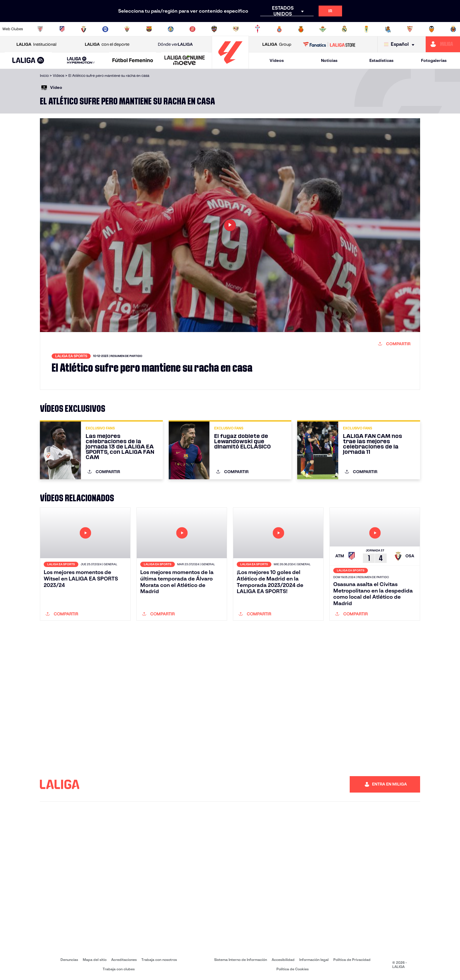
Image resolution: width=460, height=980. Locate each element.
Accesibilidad (283, 960)
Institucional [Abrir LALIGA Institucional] (36, 44)
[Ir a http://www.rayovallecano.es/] (236, 29)
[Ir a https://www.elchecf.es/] (127, 29)
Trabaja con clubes (119, 969)
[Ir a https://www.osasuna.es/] (84, 29)
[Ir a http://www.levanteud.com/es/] (214, 29)
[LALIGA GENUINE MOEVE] (185, 61)
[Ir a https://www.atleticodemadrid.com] (62, 29)
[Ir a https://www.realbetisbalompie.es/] (323, 29)
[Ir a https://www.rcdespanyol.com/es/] (279, 29)
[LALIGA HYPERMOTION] (81, 61)
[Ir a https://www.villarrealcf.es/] (453, 29)
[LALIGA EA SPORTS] (28, 61)
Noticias (329, 60)
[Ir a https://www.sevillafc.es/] (410, 29)
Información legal (314, 960)
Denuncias (69, 960)
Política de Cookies (292, 969)
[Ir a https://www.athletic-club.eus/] (40, 29)
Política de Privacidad (352, 960)
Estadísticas (381, 60)
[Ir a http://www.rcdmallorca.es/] (301, 29)
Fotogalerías (434, 60)
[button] (28, 61)
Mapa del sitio (95, 960)
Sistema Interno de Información (241, 960)
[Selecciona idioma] (401, 44)
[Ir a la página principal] (230, 66)
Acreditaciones (124, 960)
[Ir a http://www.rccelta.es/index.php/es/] (258, 29)
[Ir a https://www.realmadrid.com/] (344, 29)
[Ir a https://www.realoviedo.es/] (366, 29)
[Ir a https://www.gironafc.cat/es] (192, 29)
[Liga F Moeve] (133, 61)
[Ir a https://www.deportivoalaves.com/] (105, 29)
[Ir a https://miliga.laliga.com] (443, 44)
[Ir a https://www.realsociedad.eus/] (388, 29)
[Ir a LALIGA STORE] (329, 44)
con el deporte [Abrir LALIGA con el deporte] (107, 44)
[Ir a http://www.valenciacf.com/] (432, 29)
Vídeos (277, 60)
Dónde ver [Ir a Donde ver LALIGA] (175, 44)
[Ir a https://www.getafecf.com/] (171, 29)
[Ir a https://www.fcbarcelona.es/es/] (149, 29)
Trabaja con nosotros (159, 960)
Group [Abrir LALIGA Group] (277, 44)
